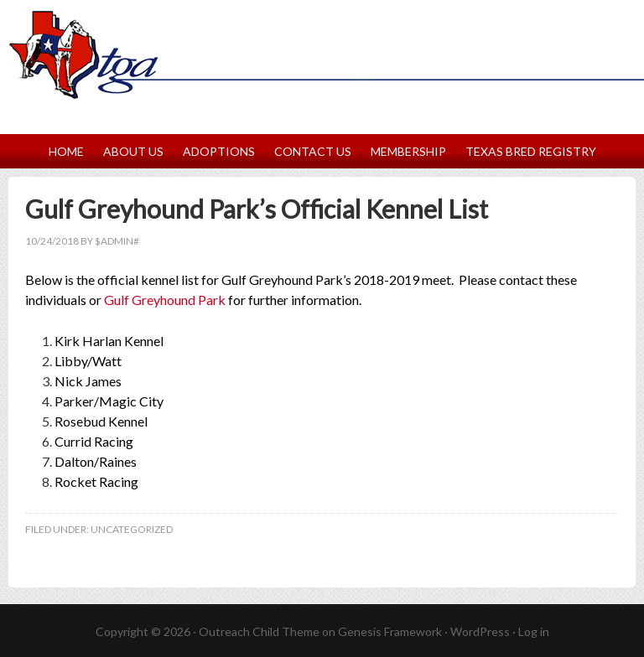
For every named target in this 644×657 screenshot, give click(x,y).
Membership (408, 151)
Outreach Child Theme (259, 631)
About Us (133, 151)
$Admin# (117, 241)
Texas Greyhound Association (322, 37)
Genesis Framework (390, 631)
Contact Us (313, 151)
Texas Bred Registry (531, 151)
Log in (534, 631)
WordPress (480, 631)
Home (66, 151)
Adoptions (219, 151)
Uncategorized (132, 529)
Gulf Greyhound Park (165, 300)
